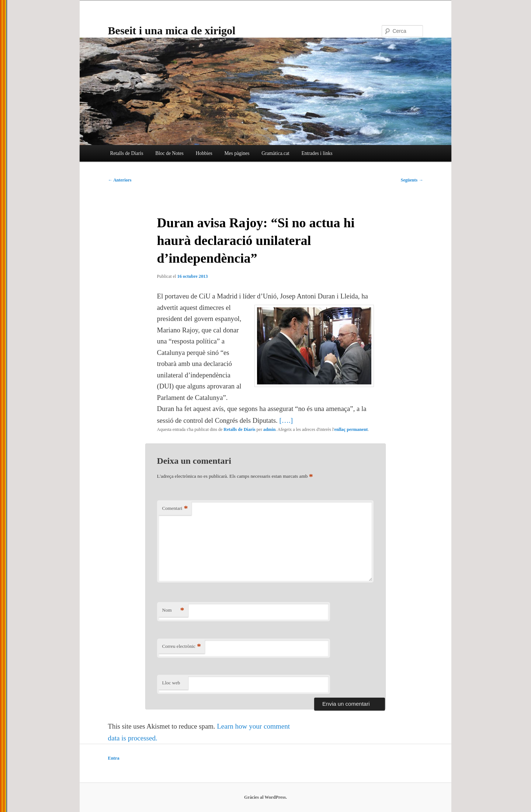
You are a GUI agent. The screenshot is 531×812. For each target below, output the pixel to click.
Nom (173, 610)
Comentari (175, 509)
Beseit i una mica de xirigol (172, 30)
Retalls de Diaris (126, 153)
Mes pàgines (237, 153)
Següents (412, 180)
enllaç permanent (351, 429)
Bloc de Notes (169, 153)
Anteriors (120, 180)
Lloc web (171, 683)
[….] (286, 420)
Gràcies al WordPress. (265, 797)
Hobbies (204, 153)
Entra (114, 758)
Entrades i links (317, 153)
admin (269, 429)
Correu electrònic (182, 647)
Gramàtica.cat (275, 153)
